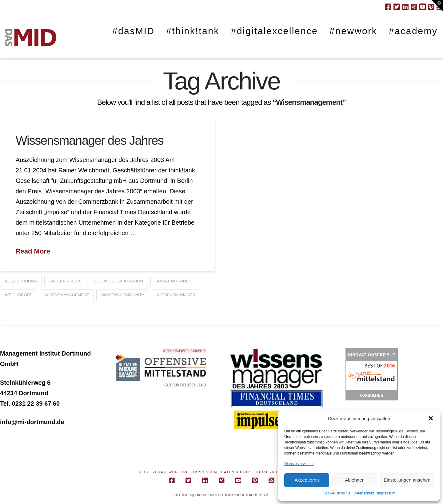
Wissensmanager (176, 295)
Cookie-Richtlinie (337, 493)
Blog (143, 472)
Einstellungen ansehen (407, 480)
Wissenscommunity (123, 295)
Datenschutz (364, 493)
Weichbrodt (19, 295)
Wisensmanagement (67, 295)
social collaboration (118, 281)
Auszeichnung (21, 281)
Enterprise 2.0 (65, 281)
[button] (431, 418)
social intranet (173, 281)
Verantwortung (171, 472)
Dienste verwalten (299, 464)
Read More (33, 251)
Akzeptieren (307, 480)
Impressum (386, 493)
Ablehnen (355, 480)
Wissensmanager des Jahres (90, 140)
